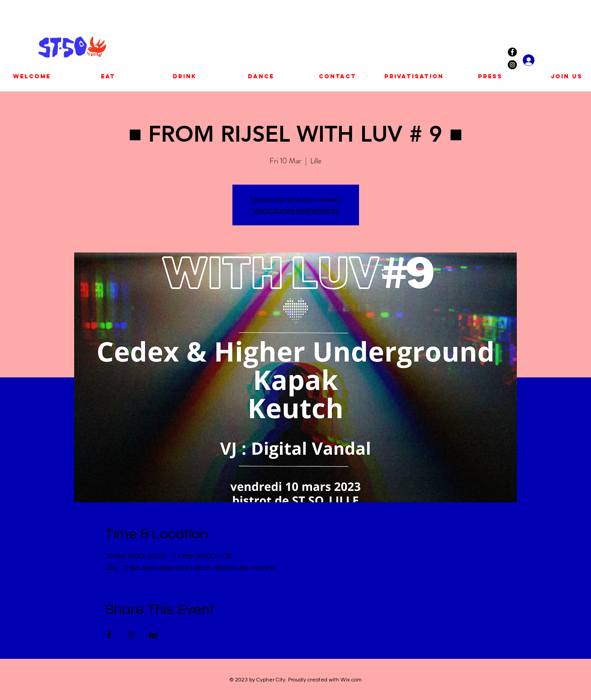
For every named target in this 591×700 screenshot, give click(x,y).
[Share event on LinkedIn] (154, 635)
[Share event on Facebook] (109, 635)
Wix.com (351, 680)
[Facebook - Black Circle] (512, 52)
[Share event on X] (131, 635)
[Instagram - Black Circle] (512, 65)
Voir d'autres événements (296, 210)
